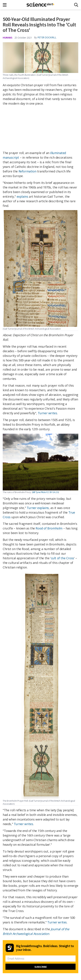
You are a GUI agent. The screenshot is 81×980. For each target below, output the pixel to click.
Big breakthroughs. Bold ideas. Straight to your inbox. (45, 948)
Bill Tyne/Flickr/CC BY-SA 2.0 (45, 492)
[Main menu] (6, 5)
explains (22, 196)
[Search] (76, 5)
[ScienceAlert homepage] (41, 5)
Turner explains (38, 508)
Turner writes (47, 413)
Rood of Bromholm (49, 528)
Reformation (27, 171)
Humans (8, 37)
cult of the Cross (62, 558)
